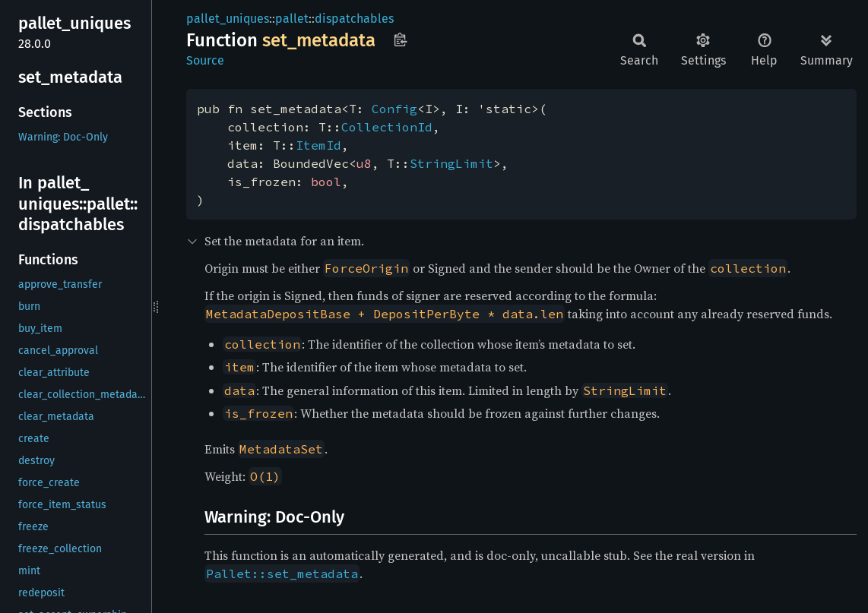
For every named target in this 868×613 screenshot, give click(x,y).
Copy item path (400, 39)
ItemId (318, 145)
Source (205, 60)
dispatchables (354, 19)
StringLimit (451, 163)
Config (394, 109)
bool (326, 182)
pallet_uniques (228, 19)
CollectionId (387, 127)
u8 (364, 163)
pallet (292, 19)
